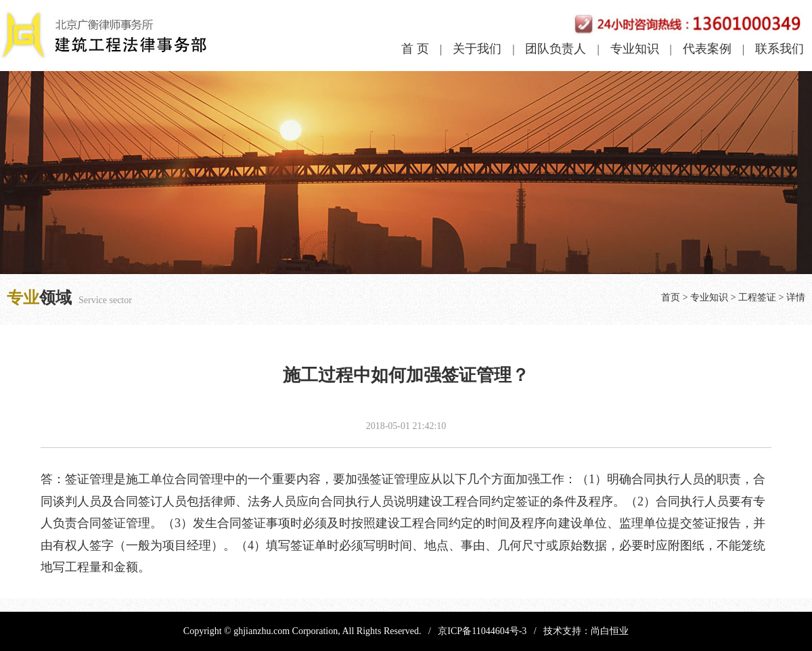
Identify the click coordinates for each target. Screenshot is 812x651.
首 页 (415, 49)
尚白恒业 (610, 631)
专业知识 (635, 49)
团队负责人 (556, 49)
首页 (671, 297)
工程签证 (757, 297)
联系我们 (780, 49)
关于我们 (477, 49)
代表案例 (707, 49)
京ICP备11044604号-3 (482, 631)
